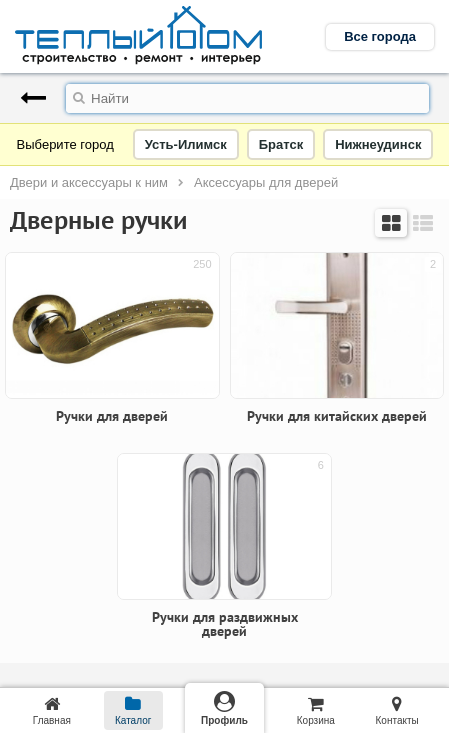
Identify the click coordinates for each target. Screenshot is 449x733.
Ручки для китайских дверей (337, 416)
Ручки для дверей (112, 416)
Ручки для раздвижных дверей (225, 624)
